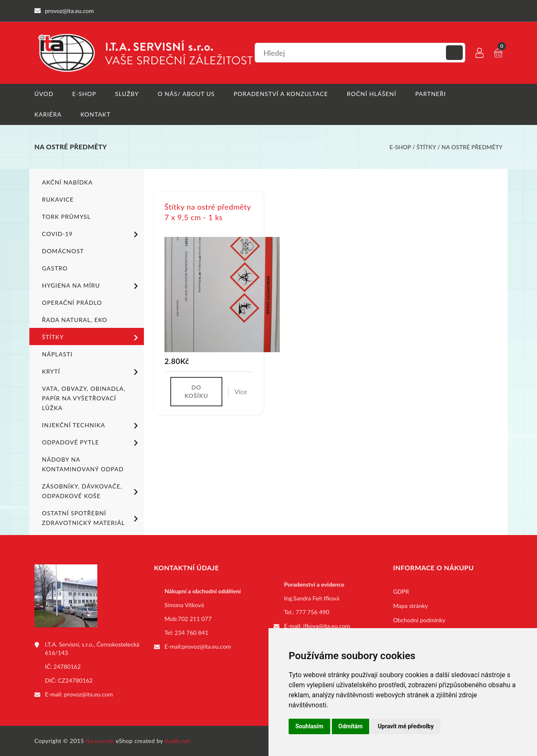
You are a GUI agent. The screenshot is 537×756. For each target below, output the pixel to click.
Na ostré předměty (472, 147)
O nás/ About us (186, 94)
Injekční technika (91, 426)
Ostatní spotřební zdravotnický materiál (91, 518)
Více (241, 391)
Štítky (427, 147)
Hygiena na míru (91, 286)
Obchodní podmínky (419, 620)
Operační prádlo (72, 303)
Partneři (431, 94)
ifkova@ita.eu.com (327, 626)
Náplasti (57, 354)
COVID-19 (91, 234)
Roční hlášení (372, 94)
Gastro (55, 268)
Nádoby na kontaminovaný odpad (83, 464)
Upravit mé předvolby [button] (405, 726)
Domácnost (63, 251)
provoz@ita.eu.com (89, 694)
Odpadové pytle (91, 443)
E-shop (84, 94)
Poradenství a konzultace (281, 94)
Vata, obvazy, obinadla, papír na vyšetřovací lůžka (84, 398)
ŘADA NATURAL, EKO (75, 320)
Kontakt (96, 114)
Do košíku (196, 391)
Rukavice (58, 199)
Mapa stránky (411, 606)
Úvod (44, 94)
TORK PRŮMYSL (66, 217)
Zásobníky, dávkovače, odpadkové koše (91, 491)
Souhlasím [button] (309, 726)
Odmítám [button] (351, 726)
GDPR (401, 591)
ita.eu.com (100, 741)
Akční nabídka (67, 182)
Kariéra (48, 114)
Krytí (91, 372)
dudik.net (178, 741)
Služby (127, 94)
